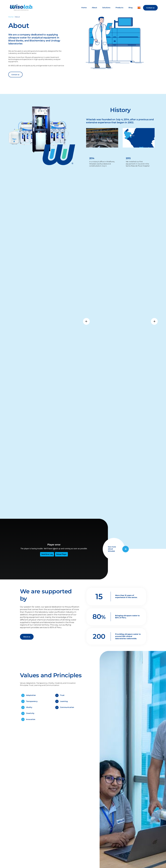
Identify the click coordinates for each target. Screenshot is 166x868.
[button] (86, 322)
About (94, 8)
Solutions (106, 8)
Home (84, 8)
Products (119, 8)
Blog (131, 8)
